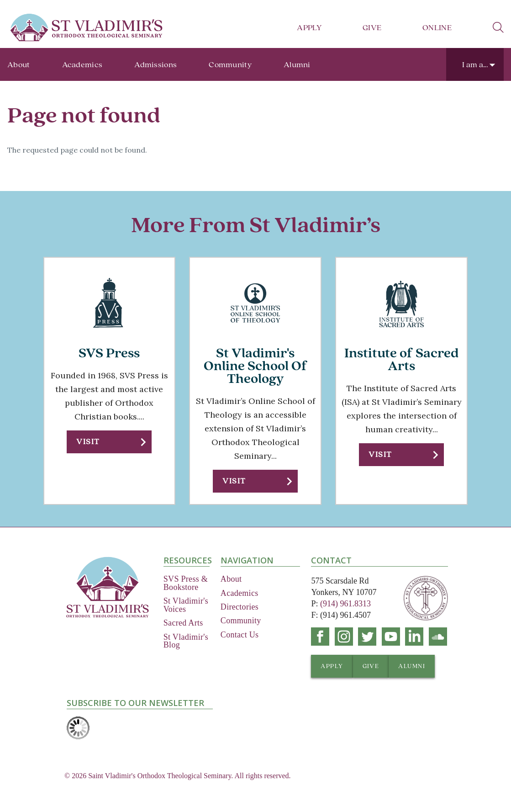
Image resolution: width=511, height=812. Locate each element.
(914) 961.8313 (345, 604)
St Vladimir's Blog (186, 641)
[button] (109, 442)
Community (230, 65)
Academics (82, 65)
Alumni (297, 65)
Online (437, 28)
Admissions (155, 65)
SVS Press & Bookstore (186, 583)
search (498, 27)
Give (372, 28)
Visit (88, 442)
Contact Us (240, 635)
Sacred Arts (183, 623)
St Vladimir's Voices (186, 605)
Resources (187, 560)
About (19, 65)
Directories (240, 607)
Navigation (247, 560)
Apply (309, 28)
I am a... (475, 65)
